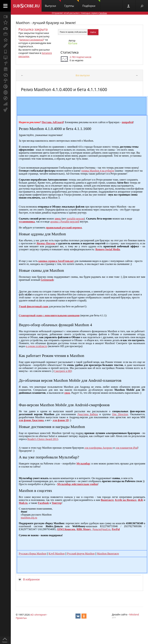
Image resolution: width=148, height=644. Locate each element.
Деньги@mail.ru (101, 529)
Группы (72, 4)
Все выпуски (83, 75)
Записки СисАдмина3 (32, 40)
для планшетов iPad (127, 448)
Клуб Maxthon (57, 554)
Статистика (70, 52)
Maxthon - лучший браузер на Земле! (46, 23)
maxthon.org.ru (29, 518)
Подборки (91, 4)
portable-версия (75, 219)
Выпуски (53, 4)
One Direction (120, 414)
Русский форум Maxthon (81, 554)
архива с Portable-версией (65, 222)
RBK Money (84, 529)
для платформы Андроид (99, 448)
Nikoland (134, 614)
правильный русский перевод (64, 228)
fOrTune (73, 43)
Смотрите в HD (63, 371)
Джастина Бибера (88, 414)
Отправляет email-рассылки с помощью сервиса (79, 13)
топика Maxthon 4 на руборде (98, 171)
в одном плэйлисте (37, 346)
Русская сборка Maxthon (33, 554)
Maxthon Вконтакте (108, 554)
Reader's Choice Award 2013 (43, 439)
